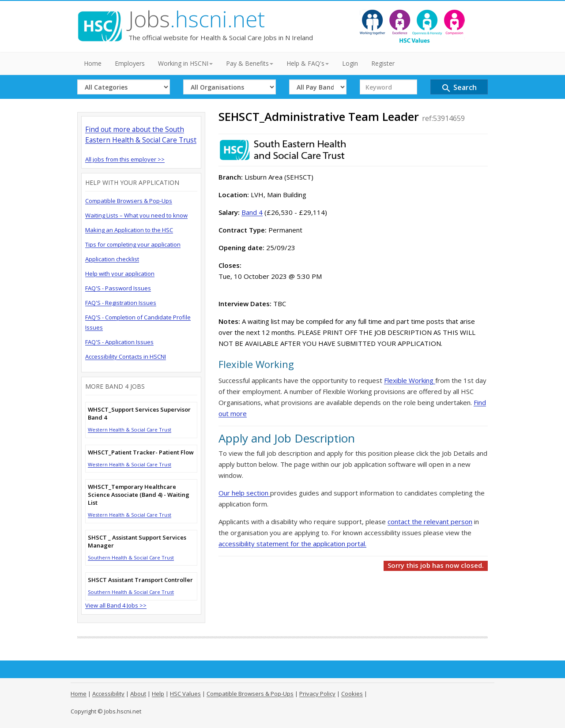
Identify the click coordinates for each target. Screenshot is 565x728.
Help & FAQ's (308, 63)
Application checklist (112, 259)
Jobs (197, 19)
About (138, 694)
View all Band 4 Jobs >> (116, 605)
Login (350, 63)
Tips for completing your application (133, 244)
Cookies (352, 694)
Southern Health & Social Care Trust (131, 557)
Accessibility (108, 694)
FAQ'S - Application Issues (119, 342)
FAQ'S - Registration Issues (121, 303)
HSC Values (185, 694)
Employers (130, 63)
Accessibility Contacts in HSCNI (126, 356)
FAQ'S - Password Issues (118, 288)
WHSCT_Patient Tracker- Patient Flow (141, 452)
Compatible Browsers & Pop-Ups (129, 201)
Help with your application (120, 274)
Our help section (244, 493)
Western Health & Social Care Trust (130, 430)
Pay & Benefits (250, 63)
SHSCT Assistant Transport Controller (140, 580)
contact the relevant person (430, 522)
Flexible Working (410, 380)
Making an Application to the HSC (129, 230)
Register (383, 63)
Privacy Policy (317, 694)
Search (459, 88)
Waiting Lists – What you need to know (136, 215)
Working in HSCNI (185, 63)
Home (93, 63)
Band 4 (252, 212)
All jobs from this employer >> (125, 159)
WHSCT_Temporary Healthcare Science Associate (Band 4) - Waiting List (139, 495)
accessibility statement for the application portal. (292, 544)
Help (158, 694)
